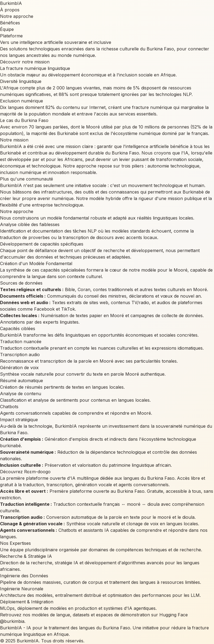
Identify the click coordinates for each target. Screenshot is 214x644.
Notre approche (17, 16)
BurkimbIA (11, 3)
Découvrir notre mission (25, 62)
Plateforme (11, 36)
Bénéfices (10, 23)
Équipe (7, 29)
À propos (10, 10)
